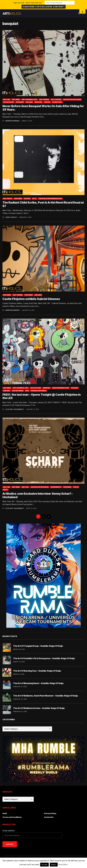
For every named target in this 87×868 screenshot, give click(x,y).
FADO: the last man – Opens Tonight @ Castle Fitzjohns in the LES (42, 396)
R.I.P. (34, 198)
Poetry (47, 102)
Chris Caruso (11, 217)
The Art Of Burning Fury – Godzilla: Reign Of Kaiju (37, 671)
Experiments (56, 487)
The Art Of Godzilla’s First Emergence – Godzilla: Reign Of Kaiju (44, 658)
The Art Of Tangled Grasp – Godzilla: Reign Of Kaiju (38, 646)
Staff (5, 813)
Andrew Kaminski (12, 121)
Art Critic (8, 198)
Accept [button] (44, 865)
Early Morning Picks (61, 388)
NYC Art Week (18, 391)
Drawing (47, 388)
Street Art (57, 102)
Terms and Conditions (12, 817)
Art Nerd (16, 99)
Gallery (29, 102)
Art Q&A (25, 487)
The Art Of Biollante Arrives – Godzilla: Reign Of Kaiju (39, 708)
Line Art (7, 391)
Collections (8, 102)
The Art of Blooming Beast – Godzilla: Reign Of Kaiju (38, 683)
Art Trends (44, 99)
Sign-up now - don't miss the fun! (28, 3)
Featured (20, 102)
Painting (38, 102)
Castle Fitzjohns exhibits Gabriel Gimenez (31, 299)
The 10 (76, 487)
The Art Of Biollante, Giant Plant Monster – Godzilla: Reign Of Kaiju (45, 696)
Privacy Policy (50, 813)
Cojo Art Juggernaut (15, 409)
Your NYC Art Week (38, 391)
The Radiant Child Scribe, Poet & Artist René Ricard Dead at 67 (43, 204)
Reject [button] (54, 865)
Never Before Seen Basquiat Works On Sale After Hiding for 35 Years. (43, 108)
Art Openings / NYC (29, 99)
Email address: (9, 831)
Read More (63, 864)
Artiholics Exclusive (72, 99)
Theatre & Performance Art (50, 198)
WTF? (5, 490)
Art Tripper (56, 99)
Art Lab (7, 99)
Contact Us (49, 817)
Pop (27, 391)
